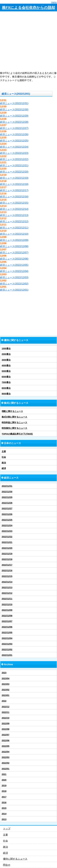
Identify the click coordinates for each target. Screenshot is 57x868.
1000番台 (6, 348)
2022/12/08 (7, 616)
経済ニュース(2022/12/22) (14, 159)
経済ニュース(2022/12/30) (14, 110)
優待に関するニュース (15, 859)
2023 (4, 673)
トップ (7, 829)
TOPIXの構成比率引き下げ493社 (17, 434)
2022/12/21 (7, 542)
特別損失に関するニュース (14, 428)
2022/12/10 (7, 604)
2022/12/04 (7, 638)
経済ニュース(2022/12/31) (14, 103)
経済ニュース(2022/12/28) (14, 122)
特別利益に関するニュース (14, 422)
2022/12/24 (7, 525)
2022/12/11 (7, 599)
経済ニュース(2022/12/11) (14, 228)
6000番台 (6, 377)
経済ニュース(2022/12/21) (14, 166)
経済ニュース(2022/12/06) (14, 259)
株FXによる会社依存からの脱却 (28, 8)
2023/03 (6, 684)
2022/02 (6, 763)
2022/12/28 (7, 503)
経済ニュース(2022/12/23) (14, 153)
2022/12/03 (7, 644)
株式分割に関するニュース (14, 417)
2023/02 (6, 690)
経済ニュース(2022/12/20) (14, 172)
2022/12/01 (7, 655)
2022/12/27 (7, 508)
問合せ (7, 865)
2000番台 (6, 354)
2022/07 (6, 735)
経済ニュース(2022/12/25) (14, 141)
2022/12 (6, 707)
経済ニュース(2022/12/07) (14, 253)
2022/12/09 (7, 610)
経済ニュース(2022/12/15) (14, 203)
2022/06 (6, 740)
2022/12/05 (7, 632)
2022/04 (6, 752)
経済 (4, 468)
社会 (4, 457)
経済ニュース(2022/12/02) (14, 284)
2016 (4, 802)
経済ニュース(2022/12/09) (14, 240)
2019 (4, 786)
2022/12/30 (7, 492)
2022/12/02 (7, 649)
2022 (4, 701)
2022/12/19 (7, 554)
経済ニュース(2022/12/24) (14, 147)
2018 (4, 791)
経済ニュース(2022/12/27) (14, 128)
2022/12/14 (7, 582)
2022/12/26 (7, 514)
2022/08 (6, 729)
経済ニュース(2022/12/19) (14, 178)
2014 (4, 814)
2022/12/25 (7, 520)
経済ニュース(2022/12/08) (14, 246)
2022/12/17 (7, 565)
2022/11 (6, 712)
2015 (4, 808)
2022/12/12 (7, 593)
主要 (4, 451)
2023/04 (6, 678)
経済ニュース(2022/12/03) (14, 277)
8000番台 (6, 388)
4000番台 (6, 365)
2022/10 (6, 718)
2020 (4, 780)
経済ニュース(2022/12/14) (14, 209)
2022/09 (6, 723)
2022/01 (6, 769)
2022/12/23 (7, 531)
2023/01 (6, 695)
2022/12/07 (7, 621)
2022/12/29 (7, 497)
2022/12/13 (7, 587)
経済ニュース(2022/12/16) (14, 197)
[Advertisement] (28, 41)
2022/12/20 (7, 548)
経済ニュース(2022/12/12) (14, 221)
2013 (4, 819)
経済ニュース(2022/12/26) (14, 134)
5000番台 (6, 371)
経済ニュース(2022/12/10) (14, 234)
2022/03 (6, 757)
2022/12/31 (7, 486)
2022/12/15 (7, 576)
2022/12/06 (7, 627)
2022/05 (6, 746)
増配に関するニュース (12, 411)
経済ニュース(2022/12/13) (14, 215)
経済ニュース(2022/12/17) (14, 190)
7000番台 (6, 382)
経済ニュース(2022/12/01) (14, 290)
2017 (4, 797)
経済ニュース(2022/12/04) (14, 271)
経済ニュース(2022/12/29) (14, 116)
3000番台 (6, 360)
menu (54, 2)
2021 (4, 774)
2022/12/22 (7, 537)
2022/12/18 (7, 559)
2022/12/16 (7, 570)
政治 (4, 463)
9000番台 (6, 394)
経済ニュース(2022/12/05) (14, 265)
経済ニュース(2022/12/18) (14, 184)
